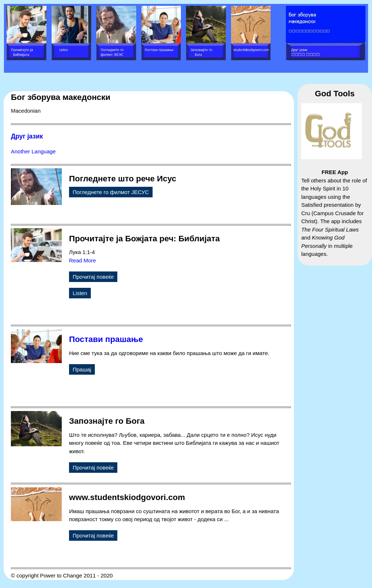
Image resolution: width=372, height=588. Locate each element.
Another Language (33, 151)
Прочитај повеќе (93, 277)
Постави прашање (106, 339)
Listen (80, 293)
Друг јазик (27, 136)
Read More (82, 260)
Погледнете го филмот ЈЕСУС (111, 192)
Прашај (82, 369)
